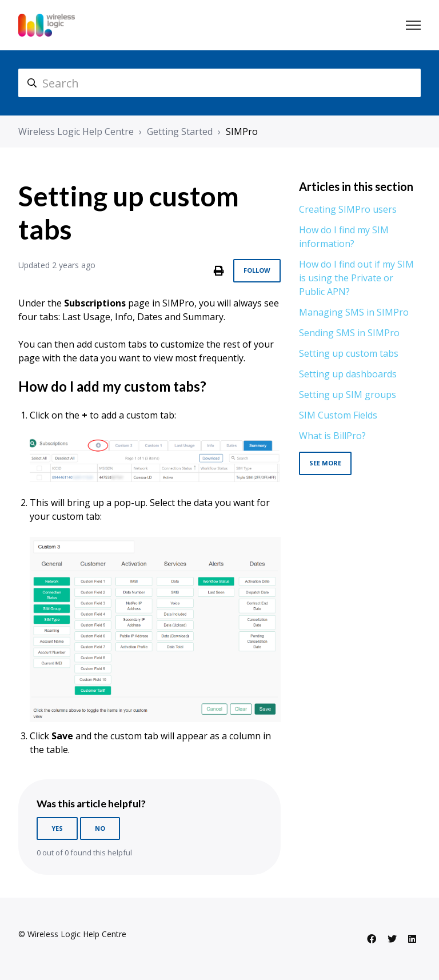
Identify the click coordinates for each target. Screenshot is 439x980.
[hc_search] (219, 83)
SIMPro (242, 132)
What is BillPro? (332, 436)
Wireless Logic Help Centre (76, 132)
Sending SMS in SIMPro (349, 333)
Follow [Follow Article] (257, 270)
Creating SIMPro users (348, 209)
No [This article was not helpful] (100, 828)
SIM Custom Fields (338, 415)
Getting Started (180, 132)
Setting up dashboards (348, 374)
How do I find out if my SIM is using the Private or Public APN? (356, 278)
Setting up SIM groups (348, 395)
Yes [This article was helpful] (57, 828)
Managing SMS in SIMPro (354, 312)
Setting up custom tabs (349, 353)
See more (325, 463)
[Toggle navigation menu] (413, 25)
